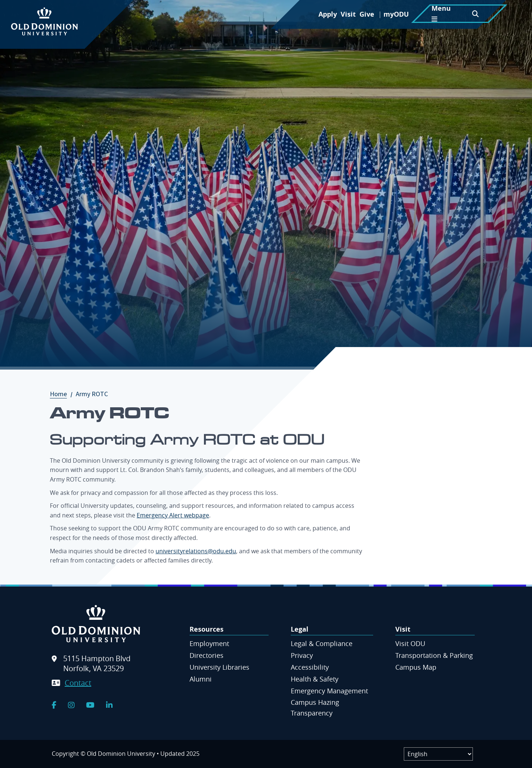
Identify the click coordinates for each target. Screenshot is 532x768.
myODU (396, 14)
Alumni (201, 679)
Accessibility (310, 667)
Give (367, 14)
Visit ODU (410, 643)
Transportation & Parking (434, 655)
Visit (348, 14)
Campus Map (416, 667)
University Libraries (219, 667)
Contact (78, 683)
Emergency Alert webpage (173, 515)
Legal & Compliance (322, 643)
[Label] (438, 754)
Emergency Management (329, 691)
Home (62, 394)
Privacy (302, 655)
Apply (328, 14)
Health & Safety (315, 679)
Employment (209, 643)
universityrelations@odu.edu (196, 551)
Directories (207, 655)
